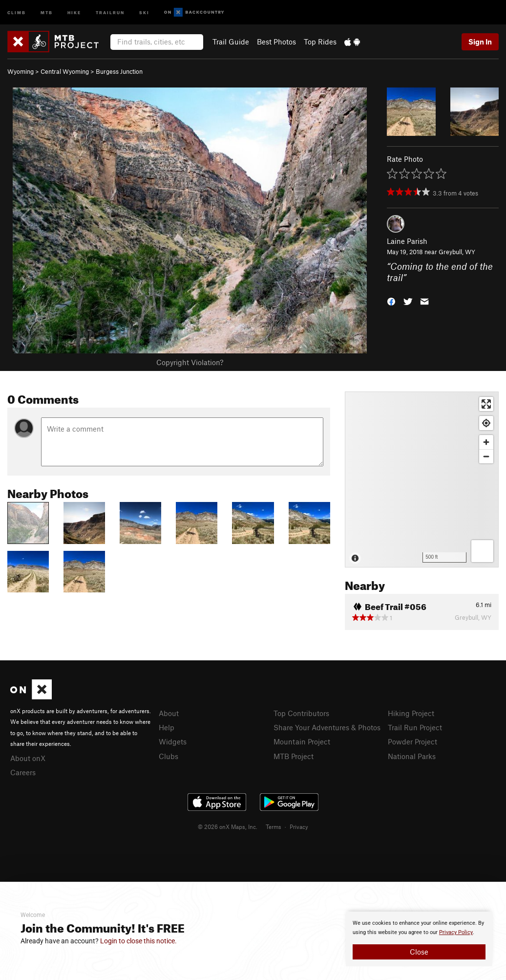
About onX (28, 758)
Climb (17, 12)
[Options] (482, 551)
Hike (74, 12)
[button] (391, 300)
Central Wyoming (65, 71)
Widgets (173, 741)
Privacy (299, 827)
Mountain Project (302, 741)
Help (167, 727)
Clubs (169, 756)
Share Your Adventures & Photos (327, 727)
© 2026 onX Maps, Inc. (228, 827)
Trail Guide (231, 42)
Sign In (480, 42)
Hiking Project (411, 713)
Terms (274, 827)
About (169, 713)
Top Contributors (301, 713)
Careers (23, 772)
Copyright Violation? (190, 362)
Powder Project (412, 741)
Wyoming (21, 71)
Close (419, 952)
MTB (47, 12)
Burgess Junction (119, 71)
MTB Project (294, 756)
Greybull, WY (457, 252)
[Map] (422, 479)
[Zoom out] (486, 456)
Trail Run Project (415, 727)
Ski (144, 12)
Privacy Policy (456, 932)
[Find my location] (486, 423)
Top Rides (320, 42)
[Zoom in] (486, 442)
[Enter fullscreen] (486, 404)
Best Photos (276, 42)
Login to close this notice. (138, 941)
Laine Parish (407, 241)
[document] (419, 939)
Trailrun (110, 12)
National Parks (412, 756)
